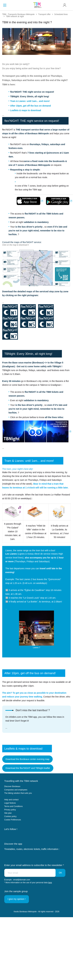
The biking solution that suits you (18, 793)
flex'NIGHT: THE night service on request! (32, 92)
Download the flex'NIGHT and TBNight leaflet (28, 768)
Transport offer (44, 14)
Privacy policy (10, 810)
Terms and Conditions (13, 806)
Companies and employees (16, 790)
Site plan (8, 813)
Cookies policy (10, 816)
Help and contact (11, 800)
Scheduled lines (61, 14)
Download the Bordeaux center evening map (27, 759)
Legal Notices (10, 803)
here (50, 883)
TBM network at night (15, 16)
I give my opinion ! (17, 899)
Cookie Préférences (13, 820)
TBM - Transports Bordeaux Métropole (18, 14)
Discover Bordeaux (12, 786)
